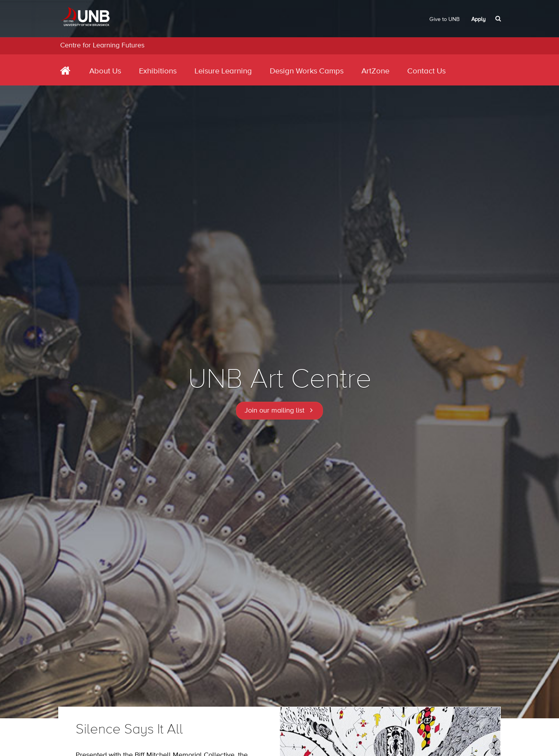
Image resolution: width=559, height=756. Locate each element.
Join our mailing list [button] (274, 411)
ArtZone (375, 71)
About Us (105, 71)
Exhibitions (158, 71)
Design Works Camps (307, 71)
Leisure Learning (223, 71)
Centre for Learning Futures (102, 45)
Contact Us (426, 71)
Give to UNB (444, 19)
